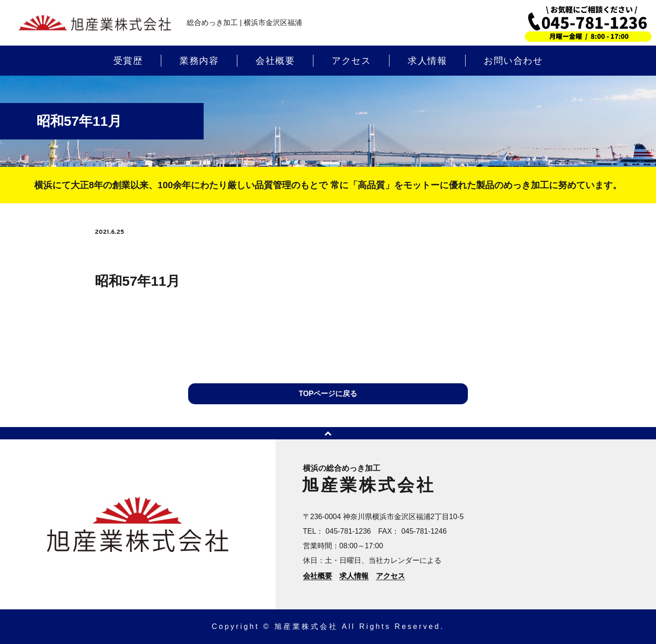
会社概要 (275, 61)
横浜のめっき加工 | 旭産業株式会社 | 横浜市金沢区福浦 (95, 23)
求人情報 (427, 61)
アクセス (351, 61)
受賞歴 (128, 61)
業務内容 (199, 61)
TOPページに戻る (328, 394)
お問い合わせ (513, 61)
